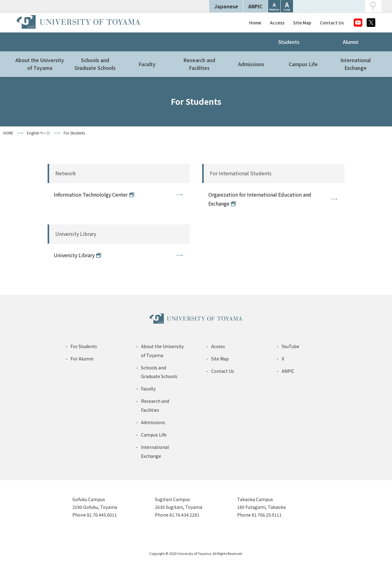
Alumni (351, 42)
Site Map (302, 23)
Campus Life (303, 64)
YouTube (290, 346)
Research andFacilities (199, 64)
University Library (74, 255)
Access (277, 23)
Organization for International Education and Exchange (260, 199)
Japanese (226, 6)
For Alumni (82, 359)
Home (255, 23)
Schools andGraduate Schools (95, 64)
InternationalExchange (356, 64)
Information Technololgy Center (91, 194)
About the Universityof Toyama (40, 64)
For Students (84, 346)
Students (289, 42)
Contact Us (332, 23)
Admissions (251, 64)
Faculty (147, 64)
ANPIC (256, 6)
